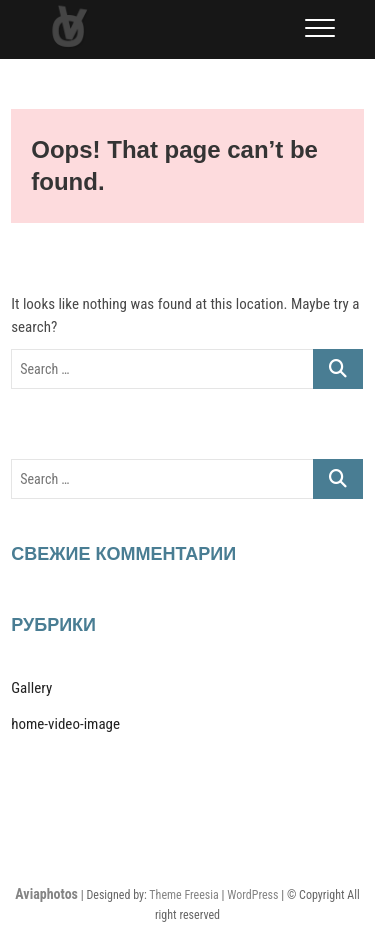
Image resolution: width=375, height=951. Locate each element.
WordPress (252, 895)
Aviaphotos (46, 894)
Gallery (31, 688)
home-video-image (65, 724)
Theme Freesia (183, 895)
